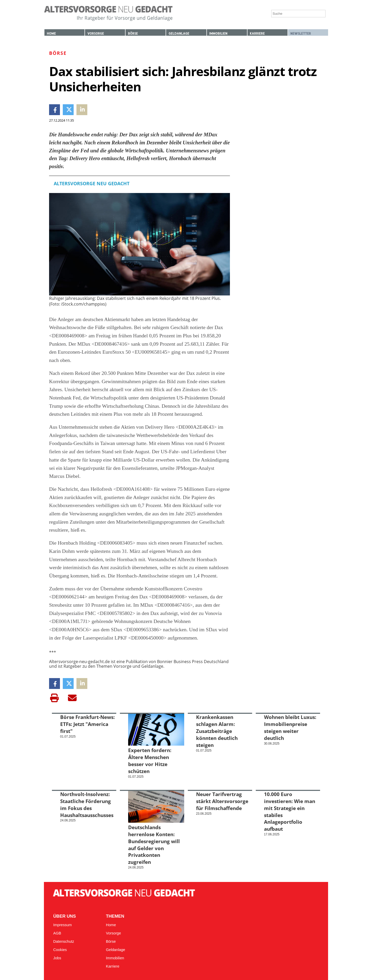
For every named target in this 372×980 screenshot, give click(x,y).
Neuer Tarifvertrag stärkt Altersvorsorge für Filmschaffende (222, 801)
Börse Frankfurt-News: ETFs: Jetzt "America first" (87, 724)
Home (51, 34)
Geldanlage (179, 34)
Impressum (63, 925)
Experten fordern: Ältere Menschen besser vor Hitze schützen (150, 761)
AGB (57, 933)
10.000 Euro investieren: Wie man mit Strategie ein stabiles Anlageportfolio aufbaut (290, 811)
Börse (133, 34)
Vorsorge (96, 34)
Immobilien (218, 34)
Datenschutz (64, 941)
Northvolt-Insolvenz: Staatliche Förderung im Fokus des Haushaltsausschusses (87, 805)
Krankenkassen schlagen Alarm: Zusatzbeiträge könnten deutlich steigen (217, 731)
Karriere (257, 34)
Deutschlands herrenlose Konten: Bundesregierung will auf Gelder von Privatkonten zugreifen (154, 845)
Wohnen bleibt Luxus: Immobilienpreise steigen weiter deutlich (290, 727)
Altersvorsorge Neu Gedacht (92, 183)
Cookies (60, 950)
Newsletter (301, 34)
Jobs (57, 958)
